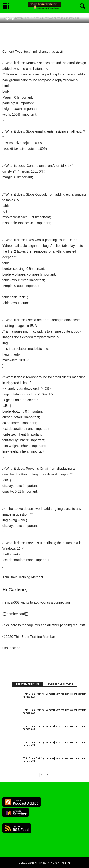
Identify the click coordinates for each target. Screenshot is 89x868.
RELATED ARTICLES (28, 684)
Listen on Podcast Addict (22, 802)
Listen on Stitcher (16, 812)
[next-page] (47, 775)
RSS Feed (17, 828)
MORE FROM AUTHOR (60, 684)
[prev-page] (42, 775)
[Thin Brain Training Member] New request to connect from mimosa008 (55, 695)
